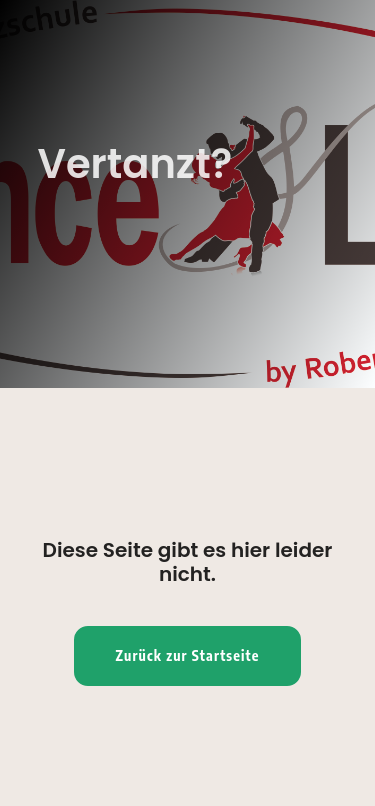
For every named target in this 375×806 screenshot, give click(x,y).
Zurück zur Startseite (188, 655)
